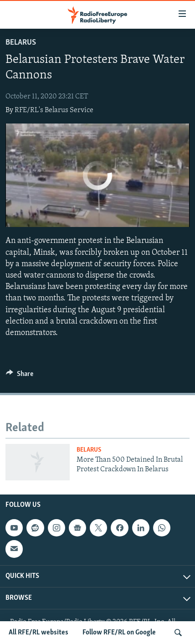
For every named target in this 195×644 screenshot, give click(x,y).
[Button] (20, 376)
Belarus (21, 43)
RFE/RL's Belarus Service (54, 110)
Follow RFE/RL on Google (119, 633)
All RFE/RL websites (38, 633)
